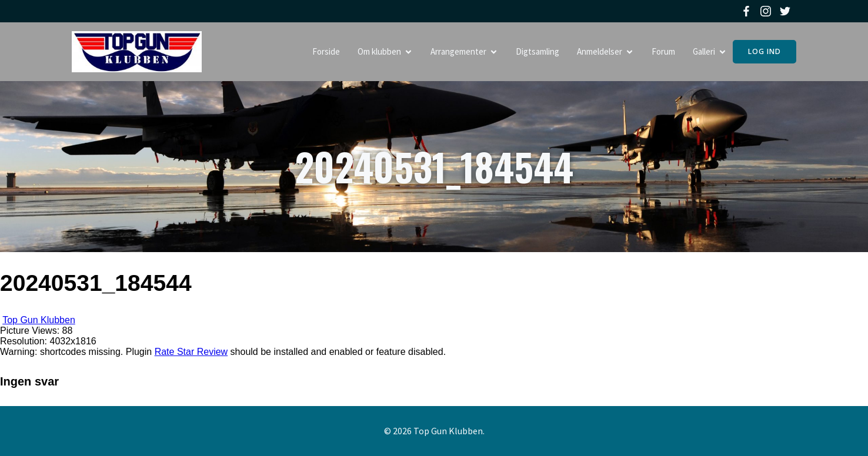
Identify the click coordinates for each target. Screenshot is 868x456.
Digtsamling (538, 51)
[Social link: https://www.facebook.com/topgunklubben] (748, 11)
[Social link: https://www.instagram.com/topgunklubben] (767, 11)
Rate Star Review (191, 352)
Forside (326, 51)
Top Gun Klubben (39, 320)
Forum (663, 51)
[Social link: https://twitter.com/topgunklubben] (787, 11)
